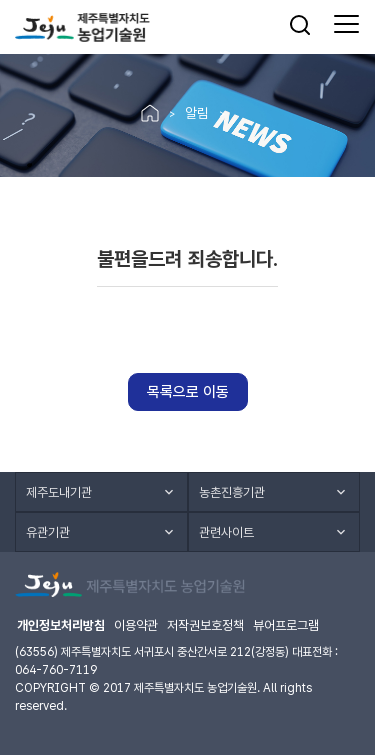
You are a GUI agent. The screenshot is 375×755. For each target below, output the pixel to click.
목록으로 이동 (188, 392)
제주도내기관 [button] (59, 492)
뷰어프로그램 (286, 625)
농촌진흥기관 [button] (232, 492)
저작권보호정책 (205, 625)
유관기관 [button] (48, 532)
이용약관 (136, 625)
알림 (197, 113)
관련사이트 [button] (226, 532)
